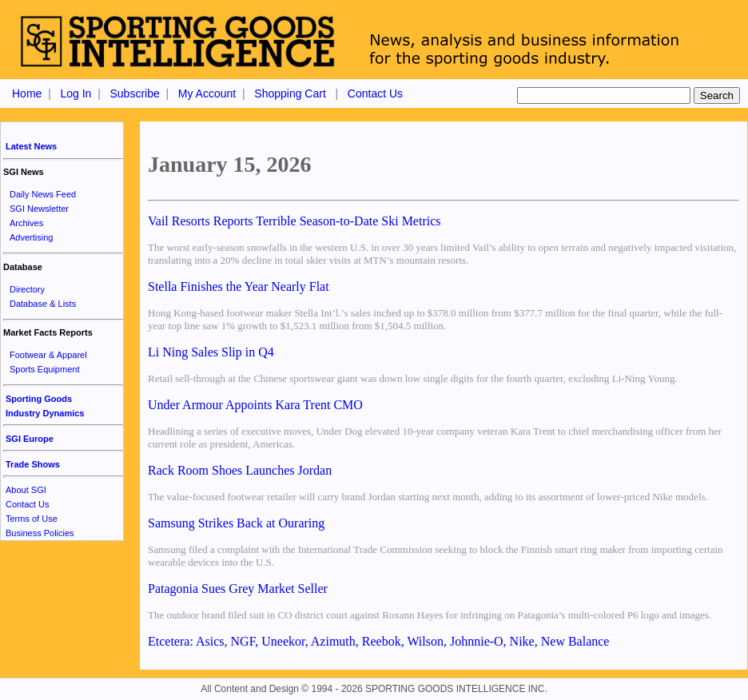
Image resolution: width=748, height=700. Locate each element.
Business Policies (40, 533)
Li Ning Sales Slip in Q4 (211, 352)
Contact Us (375, 93)
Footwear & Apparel (48, 355)
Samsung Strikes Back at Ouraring (236, 523)
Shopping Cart (290, 93)
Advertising (31, 237)
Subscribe (134, 93)
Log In (76, 93)
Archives (26, 223)
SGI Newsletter (39, 209)
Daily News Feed (43, 194)
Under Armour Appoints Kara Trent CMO (255, 405)
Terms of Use (32, 519)
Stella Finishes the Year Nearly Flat (239, 286)
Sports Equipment (44, 369)
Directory (27, 289)
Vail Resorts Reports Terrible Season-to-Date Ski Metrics (294, 221)
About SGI (26, 490)
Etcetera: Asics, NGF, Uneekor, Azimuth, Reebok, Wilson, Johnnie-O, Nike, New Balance (378, 641)
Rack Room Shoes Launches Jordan (240, 470)
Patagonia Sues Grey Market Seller (238, 589)
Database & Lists (43, 304)
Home (27, 93)
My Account (207, 93)
